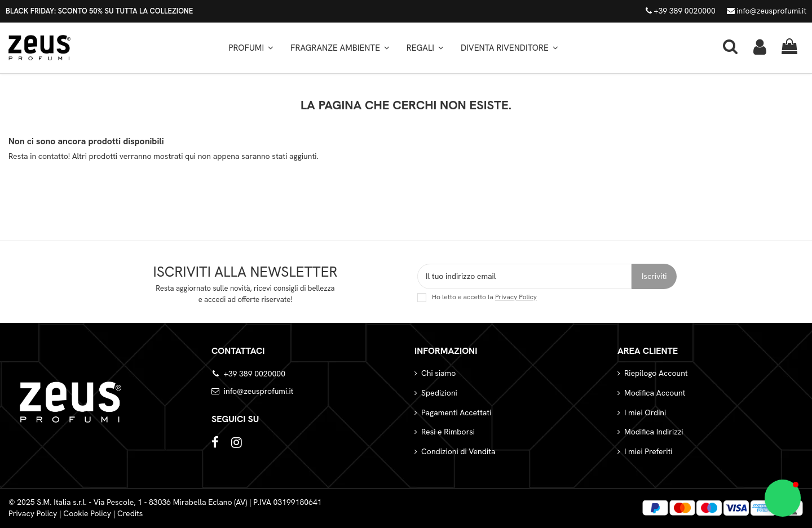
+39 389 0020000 (681, 11)
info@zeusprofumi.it (767, 11)
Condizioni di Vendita (458, 451)
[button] (340, 48)
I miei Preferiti (648, 451)
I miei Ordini (645, 412)
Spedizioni (439, 393)
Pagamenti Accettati (456, 412)
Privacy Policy (516, 297)
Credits (130, 513)
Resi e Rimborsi (448, 432)
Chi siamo (438, 373)
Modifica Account (655, 393)
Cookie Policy (87, 513)
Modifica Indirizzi (654, 432)
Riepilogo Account (656, 373)
